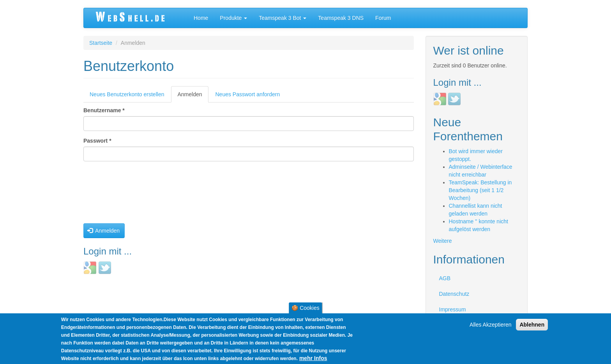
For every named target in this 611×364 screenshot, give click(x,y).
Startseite (101, 43)
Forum (383, 18)
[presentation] (115, 195)
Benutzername (104, 110)
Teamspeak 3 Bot (283, 18)
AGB (445, 278)
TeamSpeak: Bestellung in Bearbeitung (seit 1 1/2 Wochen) (480, 190)
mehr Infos (313, 358)
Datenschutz (454, 294)
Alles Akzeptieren (490, 325)
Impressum (453, 309)
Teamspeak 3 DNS (341, 18)
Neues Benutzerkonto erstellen (127, 94)
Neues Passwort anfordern (248, 94)
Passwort (97, 141)
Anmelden (193, 96)
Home (201, 18)
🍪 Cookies (305, 308)
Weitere (443, 241)
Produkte (233, 18)
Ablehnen (532, 325)
